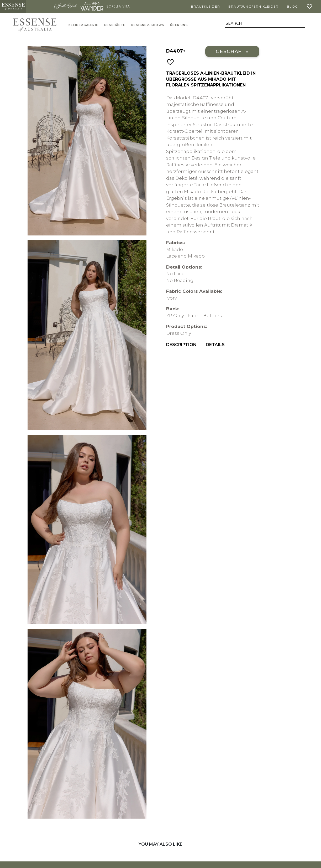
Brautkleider (206, 6)
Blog (292, 6)
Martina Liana (39, 7)
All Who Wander (92, 7)
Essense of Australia (13, 7)
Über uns (179, 25)
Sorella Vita (118, 7)
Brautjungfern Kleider (253, 6)
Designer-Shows (148, 25)
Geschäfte (115, 25)
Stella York (66, 7)
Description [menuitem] (181, 345)
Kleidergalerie (83, 25)
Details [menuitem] (215, 345)
